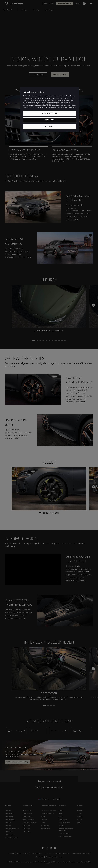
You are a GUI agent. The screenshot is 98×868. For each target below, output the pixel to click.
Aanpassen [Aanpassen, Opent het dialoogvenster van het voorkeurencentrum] (50, 120)
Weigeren (50, 126)
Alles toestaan (50, 113)
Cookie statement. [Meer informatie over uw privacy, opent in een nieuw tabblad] (70, 107)
